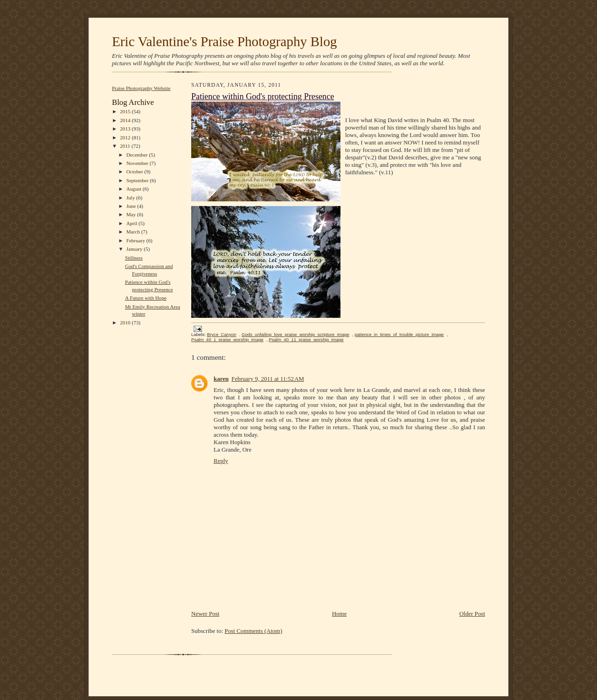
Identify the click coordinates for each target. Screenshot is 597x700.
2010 (126, 323)
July (131, 198)
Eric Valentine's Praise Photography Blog (224, 41)
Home (340, 614)
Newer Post (205, 614)
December (138, 155)
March (134, 232)
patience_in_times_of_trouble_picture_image (399, 334)
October (135, 172)
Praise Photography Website (141, 88)
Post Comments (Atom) (254, 631)
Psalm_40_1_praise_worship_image (227, 340)
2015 (126, 111)
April (132, 223)
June (132, 206)
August (135, 189)
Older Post (472, 614)
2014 (126, 120)
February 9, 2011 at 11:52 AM (268, 379)
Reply (221, 461)
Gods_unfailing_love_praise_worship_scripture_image (295, 334)
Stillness (134, 258)
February (136, 240)
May (132, 214)
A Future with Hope (146, 298)
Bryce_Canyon (222, 334)
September (138, 180)
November (138, 163)
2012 (126, 137)
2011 (126, 146)
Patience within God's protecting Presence (263, 96)
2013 (126, 129)
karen (221, 379)
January (135, 249)
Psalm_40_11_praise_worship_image (306, 340)
